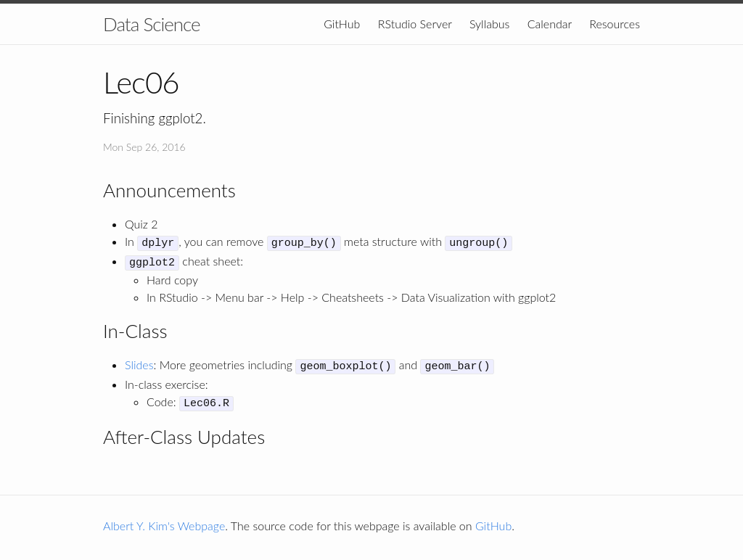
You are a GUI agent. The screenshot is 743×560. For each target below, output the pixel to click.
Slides (139, 361)
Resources (615, 24)
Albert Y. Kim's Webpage (164, 518)
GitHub (342, 24)
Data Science (152, 24)
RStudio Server (415, 24)
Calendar (550, 24)
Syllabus (489, 24)
